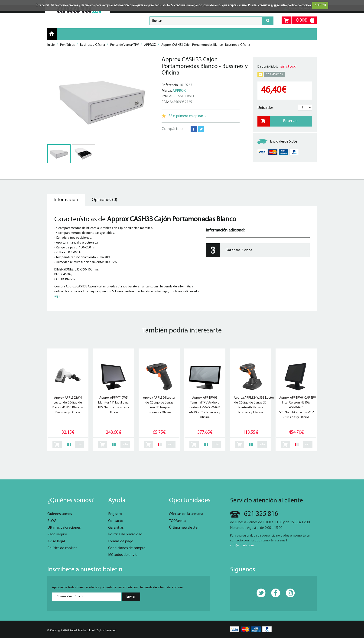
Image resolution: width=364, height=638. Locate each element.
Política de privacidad (125, 534)
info (80, 444)
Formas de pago (121, 541)
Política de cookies (62, 548)
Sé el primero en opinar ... (187, 116)
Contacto (116, 521)
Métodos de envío (123, 555)
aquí (274, 5)
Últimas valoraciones (64, 528)
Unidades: (266, 108)
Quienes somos (60, 514)
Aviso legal (56, 541)
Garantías (116, 528)
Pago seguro (57, 534)
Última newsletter (184, 528)
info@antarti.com (242, 545)
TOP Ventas (178, 521)
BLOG (52, 521)
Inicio (52, 34)
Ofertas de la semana (186, 514)
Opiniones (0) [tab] (104, 200)
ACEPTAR (320, 5)
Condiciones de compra (127, 548)
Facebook (194, 129)
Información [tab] (66, 200)
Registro (115, 514)
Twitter (201, 129)
